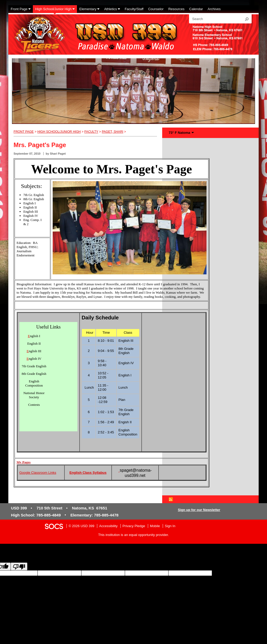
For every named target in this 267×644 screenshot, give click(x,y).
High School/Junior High (59, 132)
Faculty (91, 132)
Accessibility (108, 526)
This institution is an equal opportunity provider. (134, 535)
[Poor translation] (19, 566)
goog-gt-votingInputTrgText (84, 578)
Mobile (155, 526)
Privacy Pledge (134, 526)
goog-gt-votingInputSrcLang (233, 573)
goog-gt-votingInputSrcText (43, 578)
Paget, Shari (112, 132)
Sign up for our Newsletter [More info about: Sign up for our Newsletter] (199, 510)
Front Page (24, 132)
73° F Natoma (180, 133)
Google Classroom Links (38, 473)
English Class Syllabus (88, 473)
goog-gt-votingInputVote (122, 578)
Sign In (170, 526)
